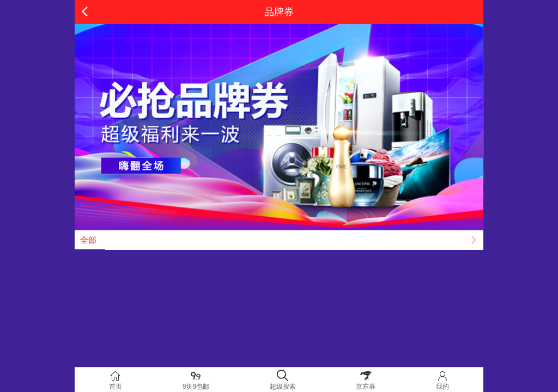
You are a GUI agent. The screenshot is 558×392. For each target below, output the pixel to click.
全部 (88, 240)
